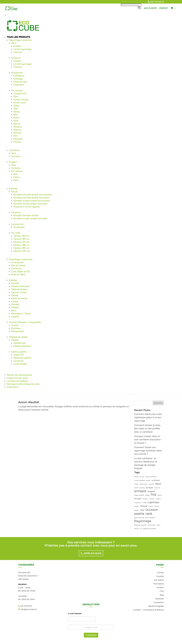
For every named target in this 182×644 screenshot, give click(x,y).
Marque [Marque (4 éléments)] (144, 506)
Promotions (13, 387)
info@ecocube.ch (27, 609)
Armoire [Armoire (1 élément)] (142, 477)
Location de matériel (17, 381)
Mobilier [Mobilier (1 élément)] (136, 510)
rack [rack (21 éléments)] (149, 514)
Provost (17, 142)
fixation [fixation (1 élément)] (160, 495)
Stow (16, 121)
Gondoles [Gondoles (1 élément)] (145, 499)
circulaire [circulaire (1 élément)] (151, 484)
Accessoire (17, 73)
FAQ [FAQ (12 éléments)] (154, 495)
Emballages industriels (21, 259)
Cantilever (14, 150)
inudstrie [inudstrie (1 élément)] (158, 499)
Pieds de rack (20, 82)
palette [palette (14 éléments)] (139, 514)
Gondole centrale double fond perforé (32, 195)
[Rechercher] (139, 8)
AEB (15, 109)
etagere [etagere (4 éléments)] (151, 491)
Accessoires (17, 224)
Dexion (17, 124)
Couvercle (18, 361)
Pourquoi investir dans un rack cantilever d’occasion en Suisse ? (148, 440)
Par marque (17, 90)
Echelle (17, 46)
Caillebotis (19, 76)
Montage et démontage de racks (23, 384)
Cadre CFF (19, 355)
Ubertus (17, 130)
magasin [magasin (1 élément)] (137, 506)
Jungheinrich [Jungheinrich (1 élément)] (138, 503)
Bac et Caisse (18, 265)
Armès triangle (21, 99)
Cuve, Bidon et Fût (20, 271)
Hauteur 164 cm (21, 236)
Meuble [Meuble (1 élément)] (157, 506)
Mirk (15, 136)
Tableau (15, 307)
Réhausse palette (22, 358)
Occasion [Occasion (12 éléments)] (152, 510)
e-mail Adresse (75, 613)
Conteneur (16, 268)
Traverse (18, 52)
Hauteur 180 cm (21, 248)
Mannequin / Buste (21, 313)
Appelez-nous (93, 553)
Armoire (15, 283)
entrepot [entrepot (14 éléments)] (140, 491)
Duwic (16, 118)
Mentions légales (156, 606)
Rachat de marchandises (19, 375)
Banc (14, 310)
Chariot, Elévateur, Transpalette (25, 322)
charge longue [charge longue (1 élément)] (143, 484)
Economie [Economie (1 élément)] (157, 488)
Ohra (16, 96)
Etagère (13, 162)
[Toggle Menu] (5, 15)
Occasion (16, 58)
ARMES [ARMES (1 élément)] (136, 477)
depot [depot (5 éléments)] (158, 484)
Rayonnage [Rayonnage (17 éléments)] (143, 521)
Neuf (14, 43)
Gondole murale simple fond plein (30, 204)
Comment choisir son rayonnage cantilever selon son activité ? (148, 451)
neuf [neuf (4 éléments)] (142, 510)
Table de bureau (19, 289)
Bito (15, 115)
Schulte (17, 133)
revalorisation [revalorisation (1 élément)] (152, 525)
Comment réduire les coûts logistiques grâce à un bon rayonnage (148, 417)
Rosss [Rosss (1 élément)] (158, 525)
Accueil (160, 572)
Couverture (159, 602)
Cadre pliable (20, 364)
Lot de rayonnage (22, 49)
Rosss (16, 112)
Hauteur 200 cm (22, 251)
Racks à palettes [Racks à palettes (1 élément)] (150, 518)
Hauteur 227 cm (21, 242)
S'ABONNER (91, 635)
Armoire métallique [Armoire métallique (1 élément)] (140, 480)
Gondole (13, 188)
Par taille (16, 233)
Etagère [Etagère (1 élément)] (147, 495)
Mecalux (18, 127)
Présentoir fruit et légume (27, 207)
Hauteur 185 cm (21, 239)
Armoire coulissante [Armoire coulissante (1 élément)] (151, 477)
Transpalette (18, 331)
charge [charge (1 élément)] (136, 484)
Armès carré (19, 103)
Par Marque (17, 171)
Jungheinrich (20, 93)
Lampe (15, 301)
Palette (15, 340)
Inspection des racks (17, 378)
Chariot (15, 325)
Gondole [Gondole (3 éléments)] (138, 499)
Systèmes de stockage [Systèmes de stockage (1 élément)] (149, 529)
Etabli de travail (19, 298)
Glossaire (160, 598)
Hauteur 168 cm (21, 245)
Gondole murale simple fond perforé (32, 201)
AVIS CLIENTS (150, 8)
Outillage (18, 79)
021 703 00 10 (157, 2)
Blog (162, 595)
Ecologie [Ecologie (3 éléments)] (149, 488)
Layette (15, 316)
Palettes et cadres (18, 337)
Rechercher (158, 403)
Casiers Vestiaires (20, 286)
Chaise (15, 295)
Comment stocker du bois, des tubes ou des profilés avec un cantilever (147, 428)
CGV (162, 591)
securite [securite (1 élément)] (136, 529)
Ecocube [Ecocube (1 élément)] (142, 488)
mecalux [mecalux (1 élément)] (151, 506)
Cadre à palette (19, 352)
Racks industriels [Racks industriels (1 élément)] (139, 518)
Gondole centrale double (26, 215)
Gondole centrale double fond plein (31, 198)
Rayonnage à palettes (20, 40)
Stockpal (18, 139)
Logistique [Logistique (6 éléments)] (153, 502)
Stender (15, 304)
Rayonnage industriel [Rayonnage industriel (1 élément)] (140, 525)
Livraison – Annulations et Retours (148, 610)
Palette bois (19, 343)
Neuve (14, 192)
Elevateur (16, 328)
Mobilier (13, 280)
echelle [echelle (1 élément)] (136, 488)
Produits (160, 576)
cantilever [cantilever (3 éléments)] (156, 480)
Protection (19, 85)
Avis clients (159, 580)
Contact (160, 587)
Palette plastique (22, 346)
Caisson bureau (19, 292)
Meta (16, 180)
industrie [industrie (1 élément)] (152, 499)
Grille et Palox (18, 274)
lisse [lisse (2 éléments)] (145, 502)
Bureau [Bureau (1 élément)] (148, 480)
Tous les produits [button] (18, 37)
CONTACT (164, 8)
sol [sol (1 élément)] (141, 529)
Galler (16, 106)
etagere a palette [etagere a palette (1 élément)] (139, 495)
